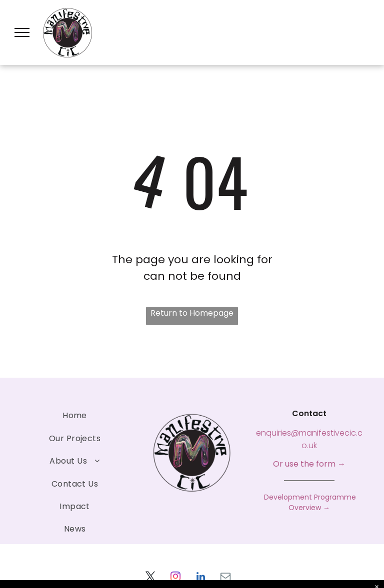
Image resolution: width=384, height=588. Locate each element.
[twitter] (150, 578)
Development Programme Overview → (309, 502)
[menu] (22, 32)
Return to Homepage (192, 313)
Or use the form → (309, 464)
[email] (225, 578)
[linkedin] (200, 578)
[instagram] (175, 578)
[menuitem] (75, 415)
